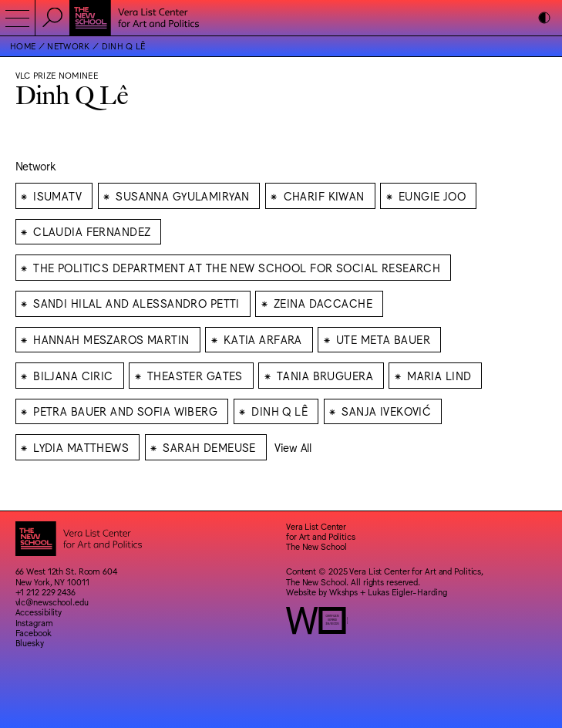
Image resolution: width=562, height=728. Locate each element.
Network (68, 46)
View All (293, 447)
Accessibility (39, 612)
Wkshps (343, 592)
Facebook (34, 633)
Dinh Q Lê (124, 46)
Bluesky (30, 643)
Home (23, 46)
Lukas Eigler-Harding (407, 592)
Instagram (34, 623)
